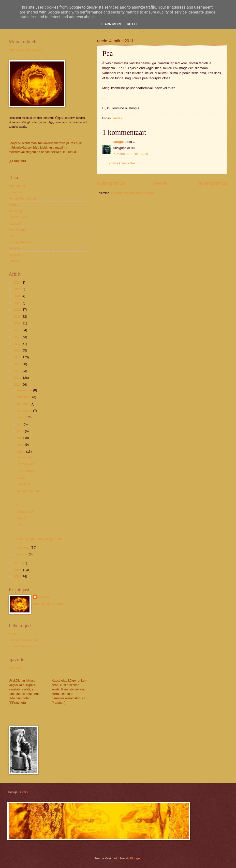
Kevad (21, 478)
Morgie (118, 142)
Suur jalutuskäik (20, 242)
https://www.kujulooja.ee (26, 50)
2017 (17, 344)
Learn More (111, 24)
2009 (17, 570)
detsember (25, 390)
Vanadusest (25, 511)
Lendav (44, 597)
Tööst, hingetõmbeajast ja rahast (39, 539)
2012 (17, 378)
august (22, 417)
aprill (21, 445)
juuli (20, 424)
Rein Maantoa (18, 230)
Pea (19, 525)
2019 (17, 330)
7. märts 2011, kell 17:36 (131, 154)
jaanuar (23, 554)
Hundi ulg (15, 211)
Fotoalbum (16, 192)
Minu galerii (17, 186)
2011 (17, 385)
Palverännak (25, 471)
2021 (17, 316)
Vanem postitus (212, 183)
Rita (11, 236)
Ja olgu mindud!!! (29, 491)
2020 (17, 323)
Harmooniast (25, 464)
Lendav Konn (18, 217)
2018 (17, 337)
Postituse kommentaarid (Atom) (133, 193)
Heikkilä (14, 248)
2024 (17, 296)
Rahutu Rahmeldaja (23, 198)
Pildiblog (15, 261)
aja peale (15, 668)
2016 (17, 350)
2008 (17, 576)
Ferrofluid (23, 484)
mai (20, 438)
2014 (17, 364)
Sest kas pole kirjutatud (25, 640)
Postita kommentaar (123, 163)
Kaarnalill (15, 223)
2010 (17, 563)
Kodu (12, 634)
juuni (21, 431)
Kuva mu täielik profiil (48, 604)
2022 (17, 310)
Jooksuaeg (24, 457)
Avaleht (161, 183)
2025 (17, 289)
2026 (17, 282)
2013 (17, 371)
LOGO (23, 792)
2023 (17, 303)
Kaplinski (15, 255)
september (25, 411)
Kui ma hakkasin (20, 646)
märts (22, 451)
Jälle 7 (21, 518)
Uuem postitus (111, 183)
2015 (17, 357)
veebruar (24, 547)
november (25, 397)
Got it (132, 24)
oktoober (24, 404)
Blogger (135, 858)
